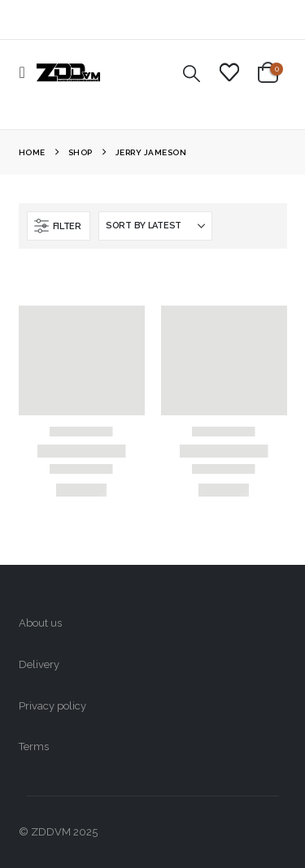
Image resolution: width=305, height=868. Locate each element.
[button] (27, 72)
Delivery (39, 664)
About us (40, 623)
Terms (34, 746)
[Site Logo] (68, 72)
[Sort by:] (155, 226)
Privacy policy (52, 706)
